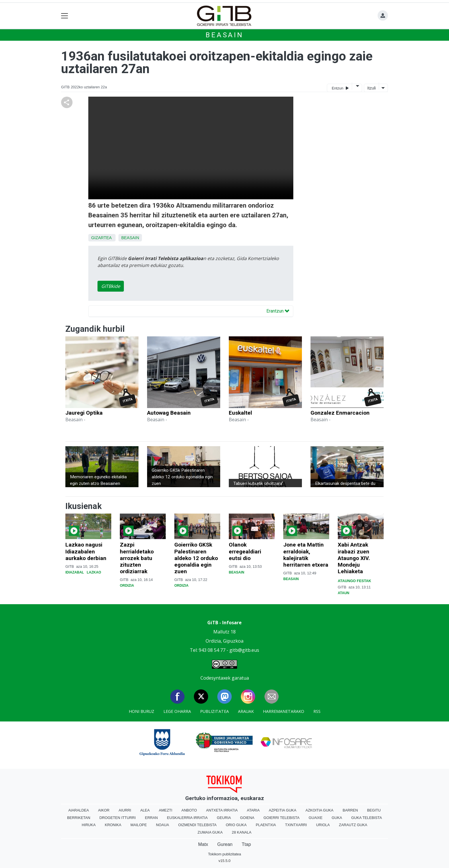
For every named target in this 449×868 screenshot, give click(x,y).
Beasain (224, 35)
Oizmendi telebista (197, 825)
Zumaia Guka (210, 832)
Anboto (189, 810)
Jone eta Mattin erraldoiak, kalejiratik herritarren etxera (306, 555)
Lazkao (94, 572)
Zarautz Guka (353, 825)
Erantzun (278, 311)
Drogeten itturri (118, 818)
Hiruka (89, 825)
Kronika (113, 825)
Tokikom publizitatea (224, 854)
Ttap (246, 844)
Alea (145, 810)
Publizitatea (214, 711)
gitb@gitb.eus (244, 650)
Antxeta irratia (222, 810)
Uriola (323, 825)
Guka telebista (367, 818)
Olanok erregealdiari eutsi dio (245, 551)
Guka (337, 818)
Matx (203, 844)
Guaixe (315, 818)
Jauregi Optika (84, 413)
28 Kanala (242, 832)
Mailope (139, 825)
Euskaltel (240, 413)
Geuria (224, 818)
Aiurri (125, 810)
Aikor (104, 810)
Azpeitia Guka (282, 810)
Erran (151, 818)
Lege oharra (177, 711)
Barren (350, 810)
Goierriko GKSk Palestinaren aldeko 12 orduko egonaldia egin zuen (196, 558)
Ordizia (127, 586)
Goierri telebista (281, 818)
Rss (317, 711)
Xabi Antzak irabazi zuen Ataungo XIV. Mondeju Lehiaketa (354, 558)
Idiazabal (75, 572)
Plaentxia (266, 825)
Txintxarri (296, 825)
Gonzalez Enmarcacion (340, 413)
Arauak (246, 711)
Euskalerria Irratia (187, 818)
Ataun (343, 593)
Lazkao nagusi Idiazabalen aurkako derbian (86, 551)
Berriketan (79, 818)
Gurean (225, 844)
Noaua (163, 825)
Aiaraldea (79, 810)
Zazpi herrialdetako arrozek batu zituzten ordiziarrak (137, 558)
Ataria (253, 810)
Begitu (374, 810)
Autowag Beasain (169, 413)
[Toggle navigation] (65, 16)
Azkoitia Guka (319, 810)
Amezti (166, 810)
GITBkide (111, 286)
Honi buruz (141, 711)
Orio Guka (236, 825)
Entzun (340, 88)
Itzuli (372, 88)
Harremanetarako (284, 711)
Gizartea (101, 238)
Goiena (247, 818)
